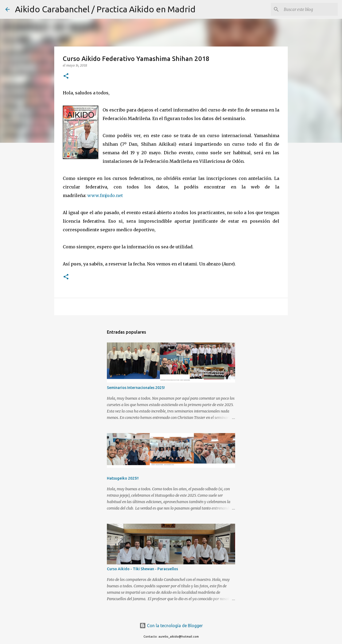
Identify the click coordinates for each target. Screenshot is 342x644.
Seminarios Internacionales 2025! (136, 388)
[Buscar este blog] (310, 9)
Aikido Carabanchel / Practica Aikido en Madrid (105, 9)
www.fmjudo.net (105, 195)
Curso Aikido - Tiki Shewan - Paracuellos (142, 569)
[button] (66, 76)
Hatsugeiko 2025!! (123, 478)
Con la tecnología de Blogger (171, 626)
